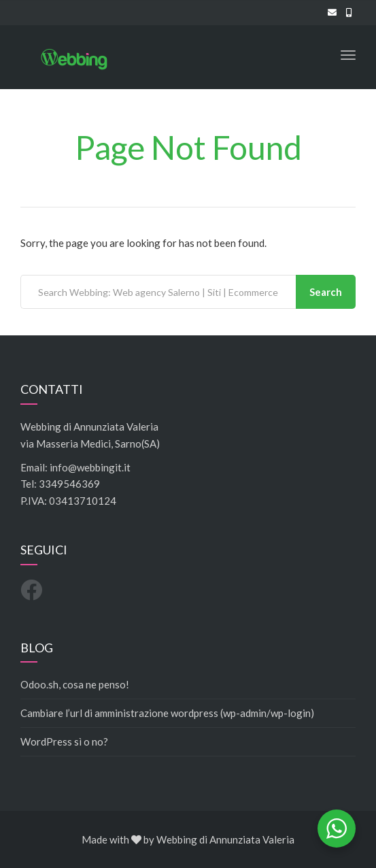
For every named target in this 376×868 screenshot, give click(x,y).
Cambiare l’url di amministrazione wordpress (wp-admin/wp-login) (167, 713)
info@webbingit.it (90, 467)
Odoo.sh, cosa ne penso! (75, 684)
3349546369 (69, 484)
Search (326, 292)
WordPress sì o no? (64, 741)
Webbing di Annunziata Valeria (225, 839)
